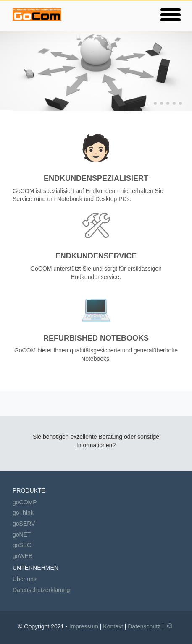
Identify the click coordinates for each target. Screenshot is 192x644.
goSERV (24, 524)
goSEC (22, 545)
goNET (22, 534)
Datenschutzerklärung (41, 590)
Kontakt (113, 626)
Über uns (25, 579)
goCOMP (25, 502)
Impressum (84, 626)
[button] (171, 15)
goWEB (22, 556)
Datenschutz (144, 626)
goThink (23, 513)
